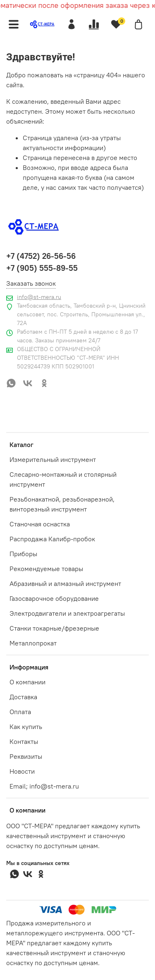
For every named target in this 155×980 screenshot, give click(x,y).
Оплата (20, 712)
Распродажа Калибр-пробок (52, 539)
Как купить (26, 727)
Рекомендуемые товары (46, 569)
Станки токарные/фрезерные (54, 628)
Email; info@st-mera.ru (44, 786)
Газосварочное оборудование (54, 598)
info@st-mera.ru (39, 297)
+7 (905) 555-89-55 (42, 268)
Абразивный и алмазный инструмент (65, 583)
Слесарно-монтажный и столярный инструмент (63, 479)
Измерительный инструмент (53, 459)
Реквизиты (26, 756)
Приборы (23, 554)
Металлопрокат (33, 643)
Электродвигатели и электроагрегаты (67, 613)
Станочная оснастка (40, 524)
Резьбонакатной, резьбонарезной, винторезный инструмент (62, 504)
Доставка (23, 697)
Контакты (24, 741)
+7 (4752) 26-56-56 (41, 256)
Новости (22, 771)
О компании (27, 682)
